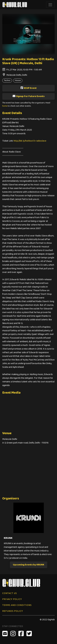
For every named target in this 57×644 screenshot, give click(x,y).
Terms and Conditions (17, 605)
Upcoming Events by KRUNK (29, 565)
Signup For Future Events (28, 96)
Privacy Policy (12, 599)
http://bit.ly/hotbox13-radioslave (30, 141)
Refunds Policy (13, 611)
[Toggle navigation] (50, 5)
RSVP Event (28, 88)
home (5, 106)
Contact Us (10, 593)
